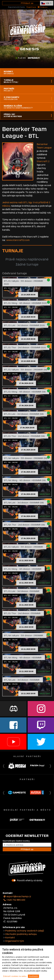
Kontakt (10, 937)
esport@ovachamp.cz (17, 896)
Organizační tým (15, 941)
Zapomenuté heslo (16, 7)
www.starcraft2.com (18, 240)
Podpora (43, 7)
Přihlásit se (27, 3)
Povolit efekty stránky (30, 880)
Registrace (31, 7)
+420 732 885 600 (14, 900)
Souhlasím (33, 976)
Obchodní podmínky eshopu (21, 934)
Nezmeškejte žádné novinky (16, 841)
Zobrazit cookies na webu (15, 976)
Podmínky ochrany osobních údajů (25, 931)
